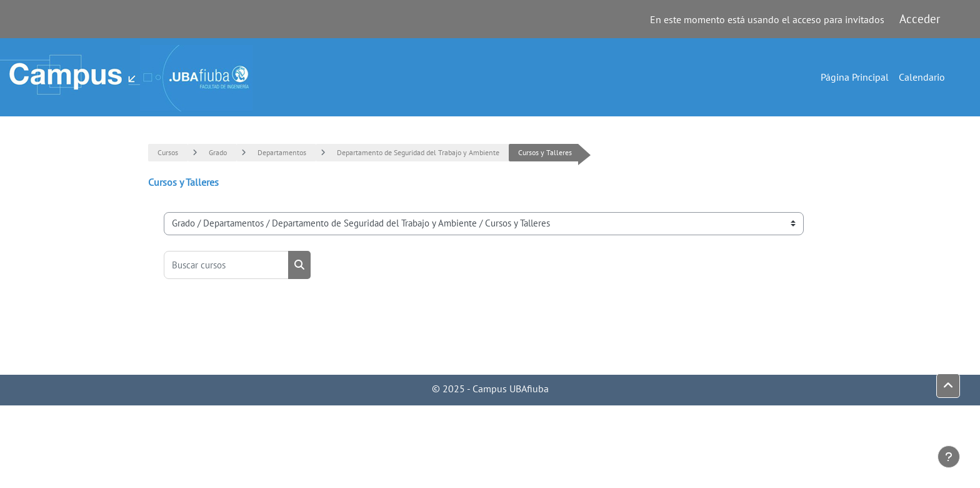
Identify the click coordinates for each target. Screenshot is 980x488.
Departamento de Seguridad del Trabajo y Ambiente (418, 152)
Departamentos (282, 152)
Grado (218, 152)
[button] (948, 386)
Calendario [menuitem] (922, 77)
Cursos (168, 152)
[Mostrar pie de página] (949, 457)
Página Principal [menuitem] (855, 77)
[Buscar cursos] (226, 265)
